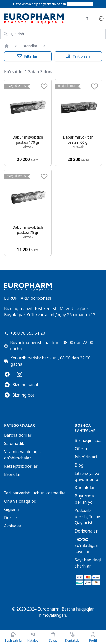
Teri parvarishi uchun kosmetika (35, 493)
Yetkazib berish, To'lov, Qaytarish (88, 517)
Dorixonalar (86, 531)
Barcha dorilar (18, 435)
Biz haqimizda (88, 440)
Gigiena (12, 509)
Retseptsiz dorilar (21, 466)
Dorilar (11, 518)
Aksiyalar (13, 526)
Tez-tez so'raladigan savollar (86, 545)
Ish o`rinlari (86, 457)
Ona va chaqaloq (20, 501)
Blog (79, 465)
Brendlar (30, 46)
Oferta (81, 449)
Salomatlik (14, 443)
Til (88, 19)
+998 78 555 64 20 (25, 333)
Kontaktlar (85, 488)
